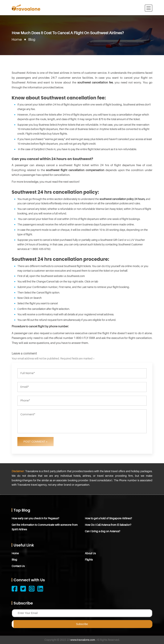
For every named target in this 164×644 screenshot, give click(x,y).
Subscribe (82, 624)
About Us (90, 553)
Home (17, 39)
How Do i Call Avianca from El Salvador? (108, 525)
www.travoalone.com (83, 640)
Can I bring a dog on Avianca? (102, 531)
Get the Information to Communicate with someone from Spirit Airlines (45, 527)
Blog (14, 560)
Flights (89, 560)
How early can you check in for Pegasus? (35, 518)
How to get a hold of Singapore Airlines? (108, 518)
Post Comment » (35, 442)
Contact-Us (18, 566)
